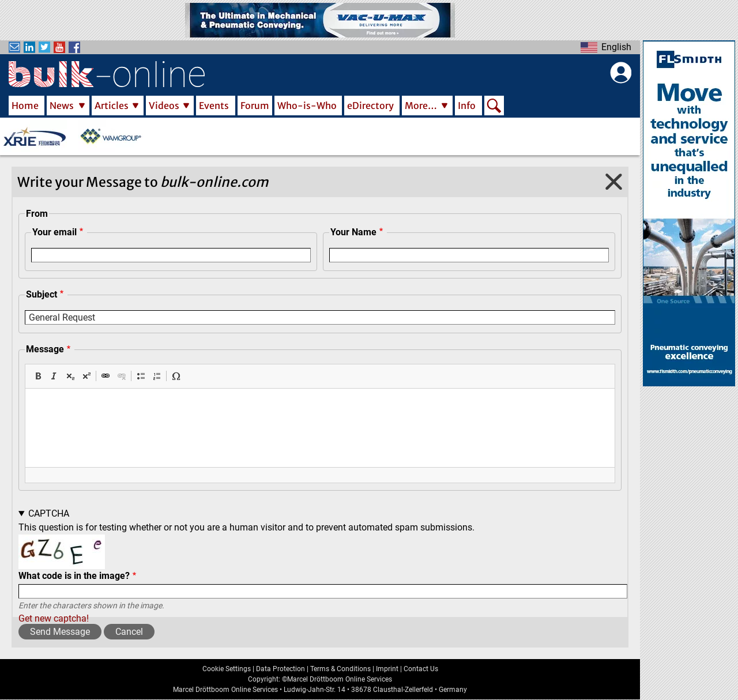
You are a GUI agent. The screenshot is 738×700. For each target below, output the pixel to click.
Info (467, 106)
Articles (112, 106)
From (37, 214)
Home (25, 106)
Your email (54, 232)
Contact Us (421, 669)
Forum (255, 106)
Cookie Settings (227, 669)
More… (421, 106)
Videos (164, 106)
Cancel (129, 632)
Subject (42, 294)
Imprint (387, 669)
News (62, 106)
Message (45, 349)
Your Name (353, 232)
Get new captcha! (54, 618)
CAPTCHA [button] (49, 513)
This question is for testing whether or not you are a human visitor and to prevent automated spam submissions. (323, 566)
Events (214, 106)
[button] (38, 376)
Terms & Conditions (340, 669)
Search (494, 107)
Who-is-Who (307, 106)
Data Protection (280, 669)
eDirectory (370, 106)
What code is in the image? (74, 576)
